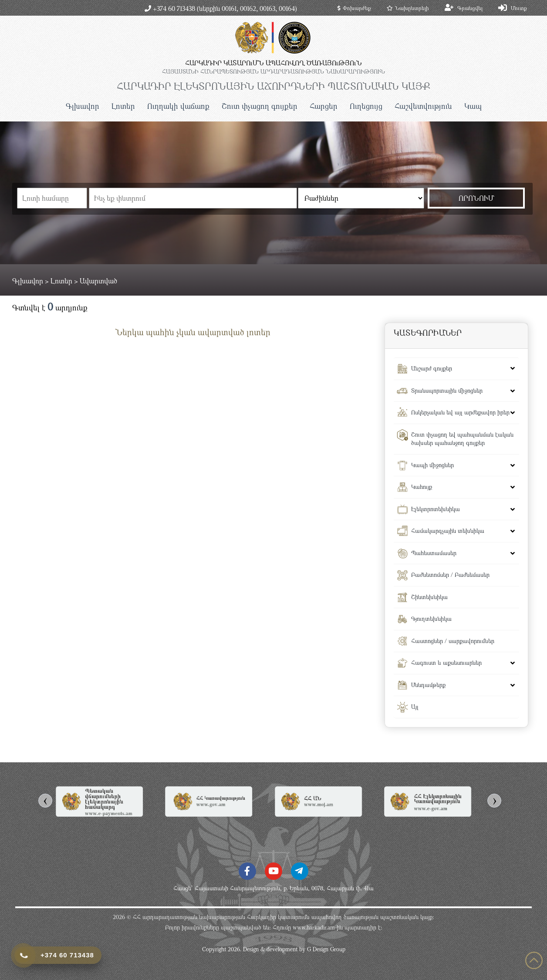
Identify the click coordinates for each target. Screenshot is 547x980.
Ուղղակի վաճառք (178, 106)
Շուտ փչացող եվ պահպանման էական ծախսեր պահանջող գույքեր (462, 439)
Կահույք (422, 487)
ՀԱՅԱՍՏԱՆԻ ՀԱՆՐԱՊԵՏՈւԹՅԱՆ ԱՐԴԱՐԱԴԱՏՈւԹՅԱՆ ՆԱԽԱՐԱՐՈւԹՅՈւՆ (273, 71)
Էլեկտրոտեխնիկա (436, 509)
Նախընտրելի (408, 8)
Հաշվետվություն (423, 106)
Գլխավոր (83, 106)
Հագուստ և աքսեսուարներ (446, 663)
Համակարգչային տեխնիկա (448, 531)
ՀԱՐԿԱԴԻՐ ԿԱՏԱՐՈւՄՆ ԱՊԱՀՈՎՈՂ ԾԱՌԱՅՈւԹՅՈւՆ (273, 63)
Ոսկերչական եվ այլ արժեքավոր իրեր (460, 412)
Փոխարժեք (354, 8)
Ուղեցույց (366, 106)
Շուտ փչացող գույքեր (260, 106)
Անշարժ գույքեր (432, 368)
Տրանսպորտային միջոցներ (447, 391)
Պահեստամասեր (434, 553)
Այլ (415, 707)
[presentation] (45, 801)
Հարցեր (324, 106)
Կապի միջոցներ (432, 465)
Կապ (473, 106)
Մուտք (519, 8)
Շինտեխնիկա (429, 597)
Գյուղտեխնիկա (431, 619)
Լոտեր (123, 106)
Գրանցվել (470, 8)
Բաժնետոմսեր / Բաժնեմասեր (450, 575)
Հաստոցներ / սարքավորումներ (453, 641)
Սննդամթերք (428, 685)
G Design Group (326, 949)
